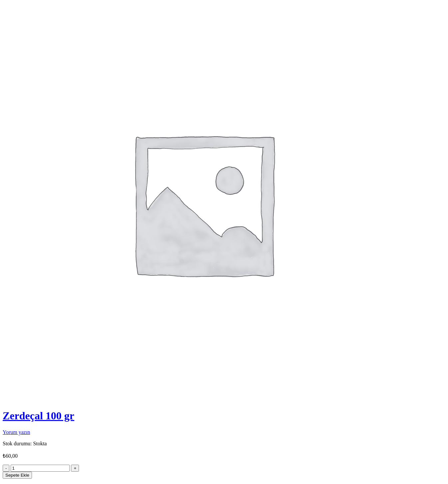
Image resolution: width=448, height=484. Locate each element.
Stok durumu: (17, 443)
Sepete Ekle (17, 475)
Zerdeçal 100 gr (38, 416)
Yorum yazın (16, 432)
